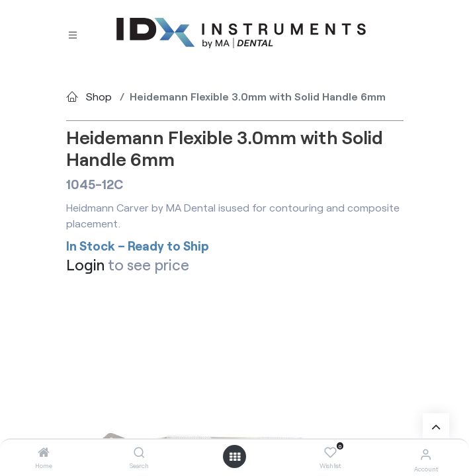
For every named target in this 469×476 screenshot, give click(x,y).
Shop (99, 96)
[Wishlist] (330, 453)
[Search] (139, 453)
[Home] (44, 453)
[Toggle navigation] (73, 34)
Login (85, 265)
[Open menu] (235, 457)
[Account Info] (426, 454)
